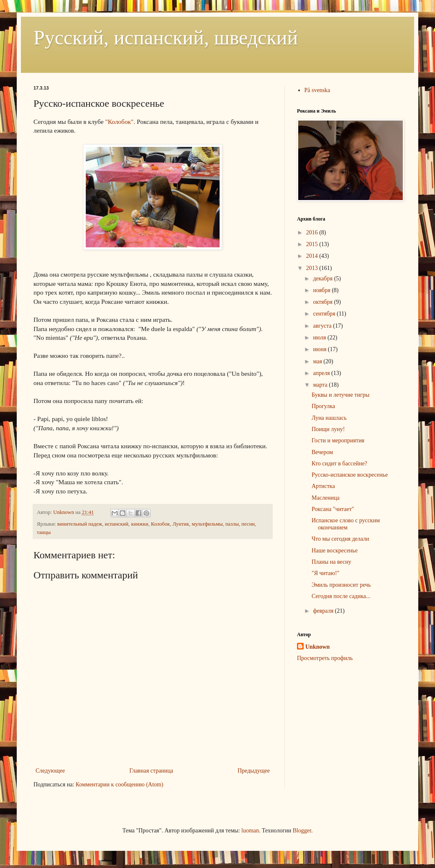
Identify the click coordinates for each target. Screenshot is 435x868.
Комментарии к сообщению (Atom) (120, 785)
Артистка (323, 486)
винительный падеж (80, 524)
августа (323, 326)
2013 (313, 268)
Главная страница (151, 771)
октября (323, 302)
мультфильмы (207, 524)
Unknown (317, 647)
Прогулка (323, 406)
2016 (313, 232)
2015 (313, 244)
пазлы (232, 524)
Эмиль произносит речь (341, 585)
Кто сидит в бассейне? (339, 464)
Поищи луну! (328, 429)
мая (318, 361)
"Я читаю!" (325, 573)
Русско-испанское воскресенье (350, 475)
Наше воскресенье (335, 551)
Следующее (50, 771)
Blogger (302, 831)
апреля (322, 373)
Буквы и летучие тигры (340, 395)
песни (248, 524)
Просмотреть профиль (325, 658)
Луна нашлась (329, 418)
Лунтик (181, 524)
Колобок (160, 524)
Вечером (322, 452)
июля (320, 338)
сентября (325, 314)
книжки (139, 524)
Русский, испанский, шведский (166, 37)
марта (321, 385)
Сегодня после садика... (341, 596)
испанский (117, 524)
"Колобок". (120, 122)
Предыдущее (254, 771)
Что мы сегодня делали (340, 539)
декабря (323, 279)
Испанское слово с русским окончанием (346, 524)
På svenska (317, 90)
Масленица (326, 498)
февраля (324, 611)
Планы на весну (331, 562)
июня (320, 349)
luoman (250, 831)
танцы (44, 532)
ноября (322, 290)
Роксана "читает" (333, 509)
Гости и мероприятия (338, 440)
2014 (313, 256)
